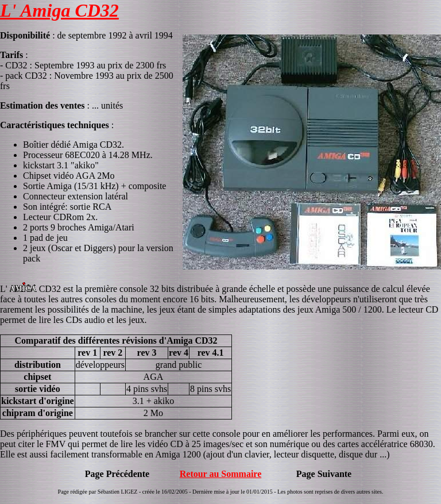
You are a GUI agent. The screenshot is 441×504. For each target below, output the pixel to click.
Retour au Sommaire (221, 474)
